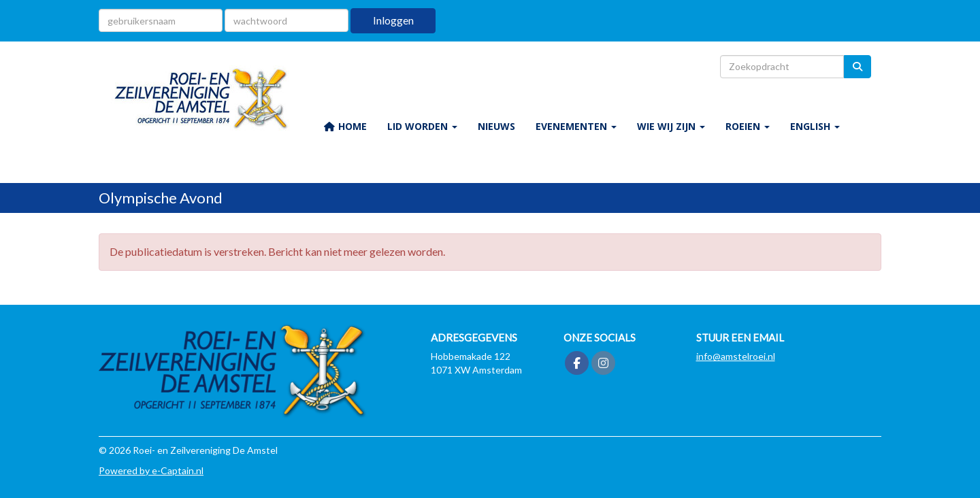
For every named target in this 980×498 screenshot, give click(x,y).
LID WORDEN (422, 126)
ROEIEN (748, 126)
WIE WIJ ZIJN (671, 126)
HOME (345, 126)
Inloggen (393, 20)
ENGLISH (815, 126)
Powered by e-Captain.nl (151, 470)
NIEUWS (496, 126)
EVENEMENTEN (576, 126)
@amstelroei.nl (736, 356)
